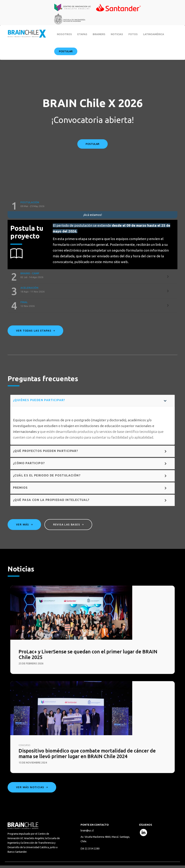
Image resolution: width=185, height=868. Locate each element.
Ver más (24, 524)
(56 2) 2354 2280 (90, 851)
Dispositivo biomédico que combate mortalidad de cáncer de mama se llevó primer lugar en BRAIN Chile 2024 (92, 755)
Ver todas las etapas (35, 331)
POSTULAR (92, 144)
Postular (66, 51)
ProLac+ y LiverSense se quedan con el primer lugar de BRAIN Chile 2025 (86, 655)
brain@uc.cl (87, 833)
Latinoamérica (154, 34)
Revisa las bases (70, 524)
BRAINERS (99, 34)
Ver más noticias (32, 790)
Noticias (117, 34)
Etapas (82, 34)
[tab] (92, 206)
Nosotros (64, 34)
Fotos (133, 34)
